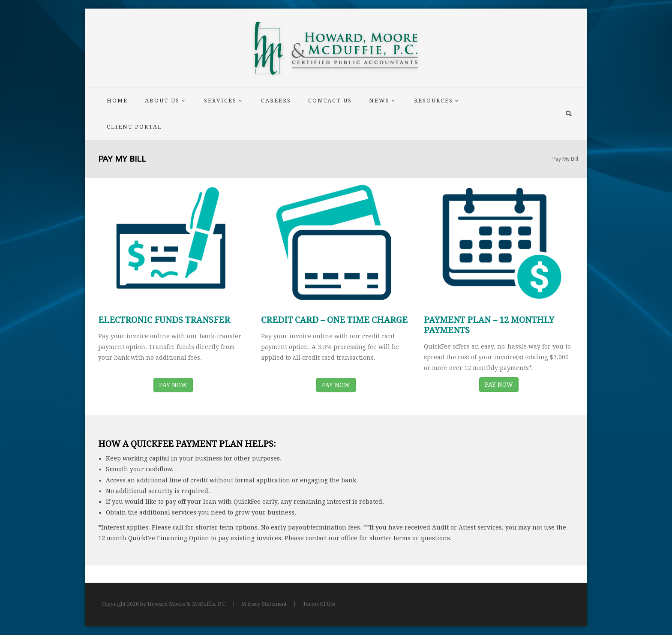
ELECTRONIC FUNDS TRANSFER (164, 320)
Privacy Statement (264, 604)
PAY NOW (173, 385)
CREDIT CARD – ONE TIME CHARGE (334, 320)
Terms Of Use (319, 604)
